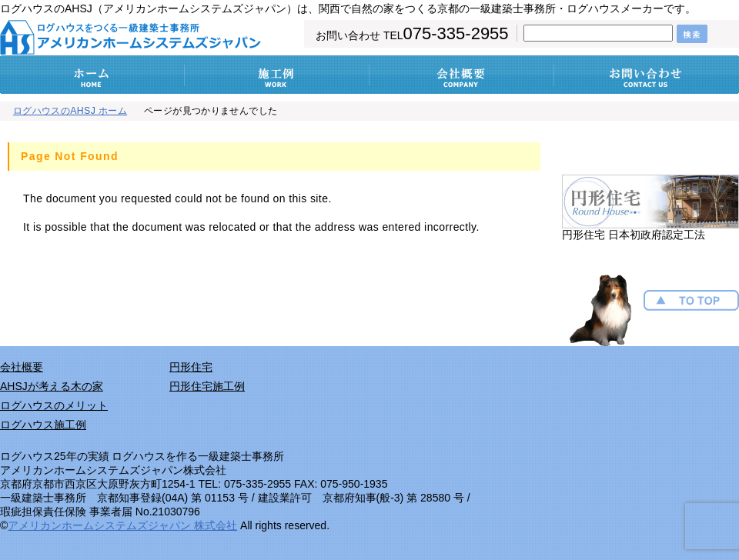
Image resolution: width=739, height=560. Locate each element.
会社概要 (22, 367)
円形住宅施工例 (207, 386)
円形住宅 (191, 367)
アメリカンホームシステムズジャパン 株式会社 (122, 525)
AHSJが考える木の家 (52, 386)
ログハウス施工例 (43, 425)
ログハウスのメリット (54, 405)
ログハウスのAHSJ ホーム (70, 111)
